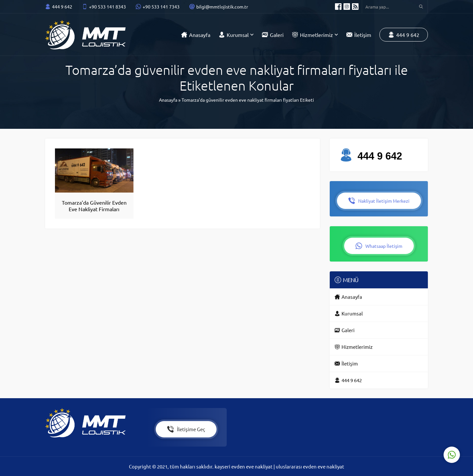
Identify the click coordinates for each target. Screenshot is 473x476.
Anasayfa (168, 100)
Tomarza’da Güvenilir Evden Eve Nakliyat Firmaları (94, 206)
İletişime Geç (186, 429)
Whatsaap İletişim (379, 246)
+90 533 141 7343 (161, 7)
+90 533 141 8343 (107, 7)
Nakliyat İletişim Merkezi (379, 201)
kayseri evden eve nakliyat (244, 466)
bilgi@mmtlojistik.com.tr (222, 7)
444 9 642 (62, 7)
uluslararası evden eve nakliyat (310, 466)
